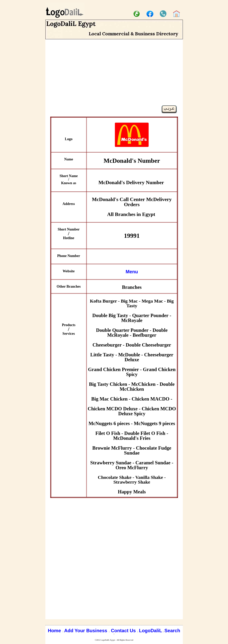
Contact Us (124, 631)
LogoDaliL (151, 631)
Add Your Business (86, 631)
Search (172, 631)
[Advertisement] (114, 78)
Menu (132, 272)
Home (55, 631)
